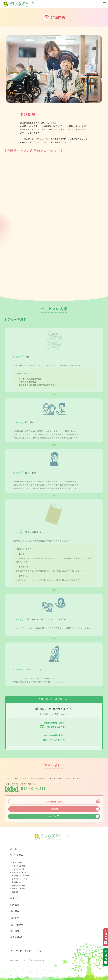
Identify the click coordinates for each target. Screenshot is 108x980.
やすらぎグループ (26, 4)
